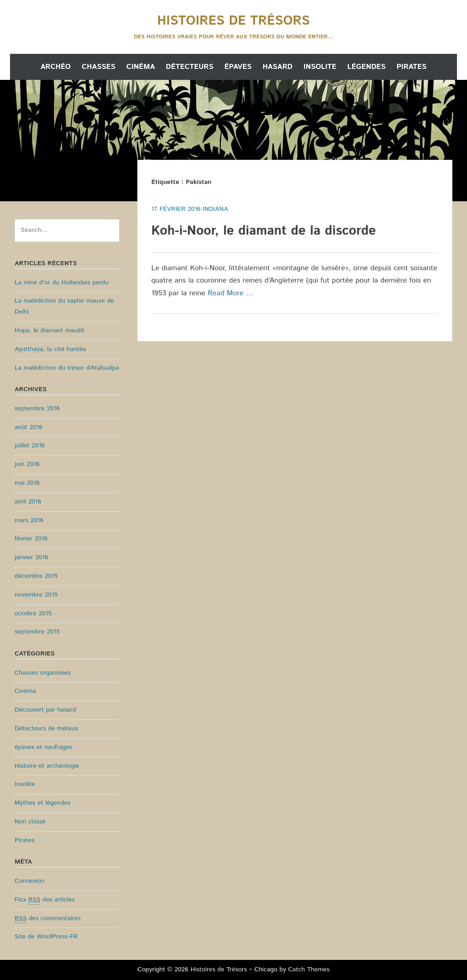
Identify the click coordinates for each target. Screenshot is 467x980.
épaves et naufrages (43, 747)
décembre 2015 (36, 576)
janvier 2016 (31, 557)
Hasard (278, 67)
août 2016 (29, 427)
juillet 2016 (30, 445)
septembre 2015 (37, 632)
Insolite (320, 67)
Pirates (411, 67)
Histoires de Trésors (233, 21)
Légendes (367, 67)
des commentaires (48, 919)
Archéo (56, 67)
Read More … (230, 293)
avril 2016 (28, 502)
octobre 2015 (33, 613)
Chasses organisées (43, 673)
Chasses (99, 67)
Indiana (215, 209)
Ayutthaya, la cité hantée (50, 349)
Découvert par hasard (45, 710)
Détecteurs (190, 67)
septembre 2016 (37, 409)
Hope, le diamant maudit (49, 330)
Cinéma (141, 67)
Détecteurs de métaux (46, 728)
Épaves (238, 67)
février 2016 (31, 539)
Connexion (30, 881)
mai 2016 (27, 483)
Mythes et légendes (42, 803)
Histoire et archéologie (47, 766)
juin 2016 (27, 464)
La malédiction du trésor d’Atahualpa (67, 368)
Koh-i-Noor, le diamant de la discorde (264, 231)
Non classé (30, 822)
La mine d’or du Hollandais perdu (62, 283)
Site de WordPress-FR (46, 937)
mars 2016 (29, 520)
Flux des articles (45, 900)
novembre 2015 (36, 595)
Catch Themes (309, 970)
